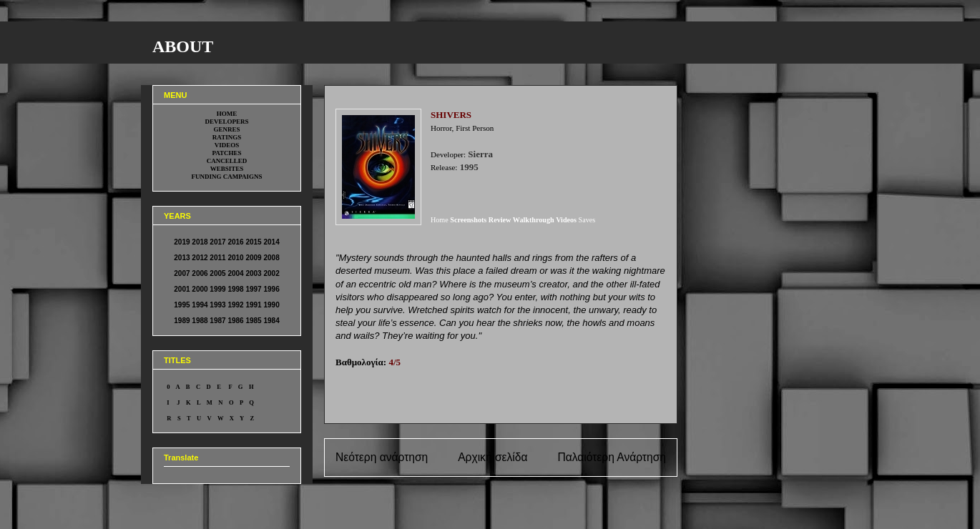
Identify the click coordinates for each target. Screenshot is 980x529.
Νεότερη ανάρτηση (382, 457)
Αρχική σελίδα (493, 457)
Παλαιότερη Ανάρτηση (612, 457)
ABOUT (183, 46)
